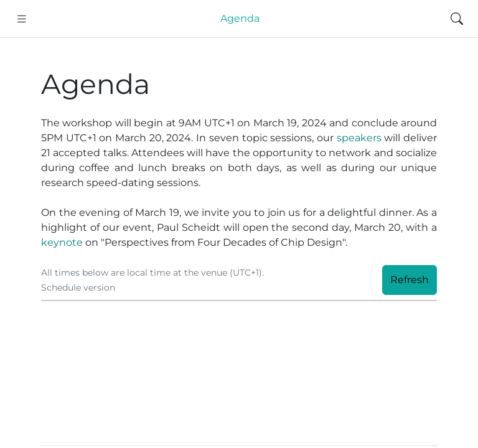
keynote (62, 242)
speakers (359, 138)
